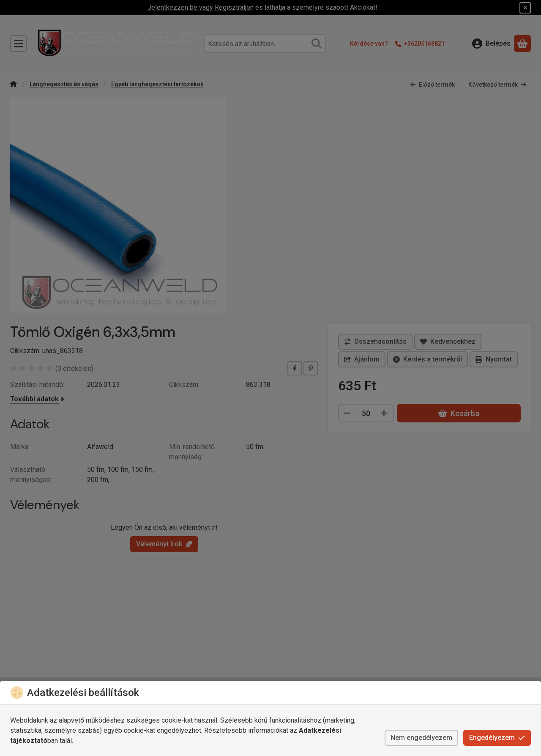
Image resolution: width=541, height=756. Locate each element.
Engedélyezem (497, 738)
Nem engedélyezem (421, 738)
